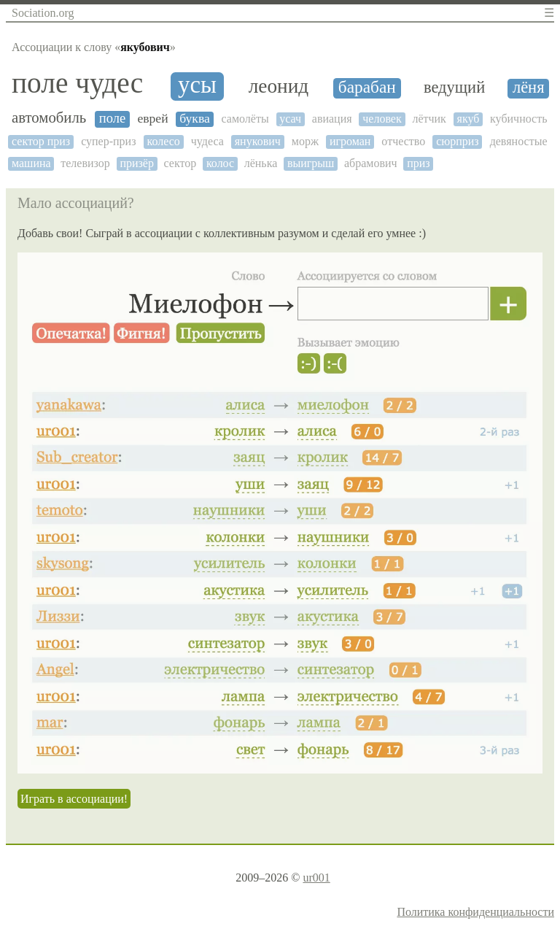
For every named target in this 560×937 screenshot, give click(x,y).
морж (305, 141)
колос (220, 163)
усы (197, 85)
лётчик (429, 119)
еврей (152, 119)
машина (31, 163)
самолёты (245, 119)
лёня (529, 88)
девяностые (519, 141)
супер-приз (108, 141)
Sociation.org (43, 13)
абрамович (371, 163)
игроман (350, 141)
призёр (137, 163)
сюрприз (458, 141)
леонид (279, 86)
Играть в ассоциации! (74, 799)
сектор (180, 163)
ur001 (316, 878)
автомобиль (49, 117)
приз (418, 163)
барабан (367, 87)
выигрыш (311, 163)
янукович (258, 141)
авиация (332, 119)
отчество (403, 141)
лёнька (261, 163)
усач (290, 119)
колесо (163, 141)
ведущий (454, 88)
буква (195, 119)
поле (112, 118)
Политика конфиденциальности (475, 912)
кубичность (518, 119)
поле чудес (77, 84)
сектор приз (41, 141)
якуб (468, 119)
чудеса (207, 141)
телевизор (85, 163)
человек (382, 119)
